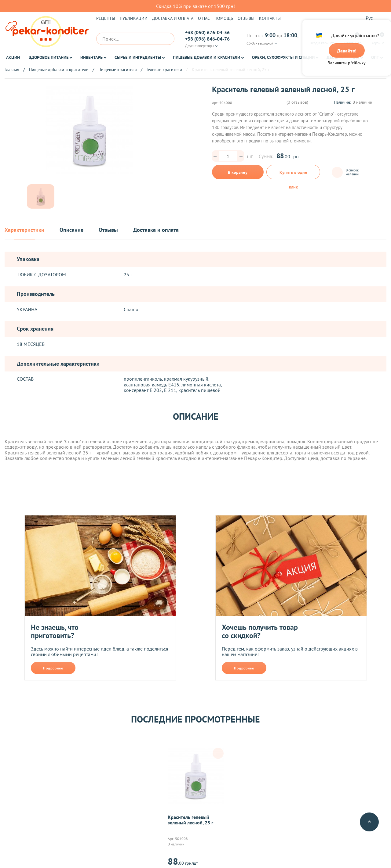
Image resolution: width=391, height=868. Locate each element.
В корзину (238, 172)
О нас (204, 18)
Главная (12, 70)
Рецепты (106, 18)
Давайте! (347, 51)
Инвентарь (91, 57)
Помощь (224, 18)
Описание (71, 230)
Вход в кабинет (322, 39)
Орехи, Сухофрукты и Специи (283, 57)
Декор (333, 57)
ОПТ (375, 57)
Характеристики (24, 230)
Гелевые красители (164, 70)
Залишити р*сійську (347, 63)
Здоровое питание (49, 57)
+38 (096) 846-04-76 (207, 39)
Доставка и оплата (173, 18)
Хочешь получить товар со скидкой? (260, 631)
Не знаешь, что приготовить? (55, 631)
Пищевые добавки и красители (206, 57)
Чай (355, 57)
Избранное (353, 39)
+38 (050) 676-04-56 (207, 32)
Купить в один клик (293, 174)
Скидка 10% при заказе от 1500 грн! (195, 6)
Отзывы (246, 18)
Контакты (270, 18)
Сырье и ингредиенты (138, 57)
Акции (13, 57)
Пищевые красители (118, 70)
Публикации (134, 18)
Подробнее (53, 668)
